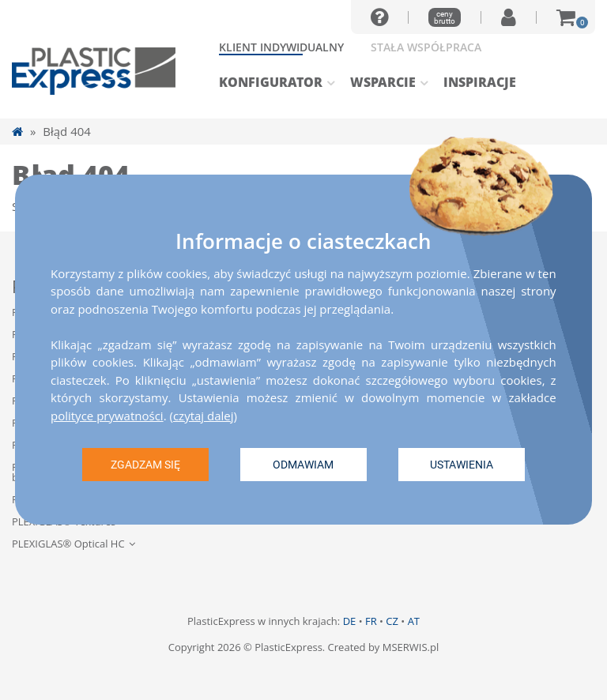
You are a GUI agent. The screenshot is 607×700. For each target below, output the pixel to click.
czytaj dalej (204, 416)
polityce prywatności (107, 416)
